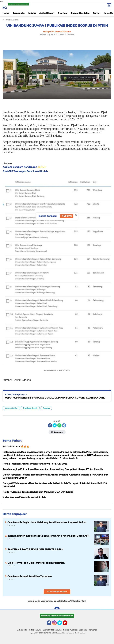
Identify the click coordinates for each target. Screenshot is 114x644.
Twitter (61, 624)
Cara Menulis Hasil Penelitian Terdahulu (30, 576)
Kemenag (93, 630)
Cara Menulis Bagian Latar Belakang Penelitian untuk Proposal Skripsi (47, 522)
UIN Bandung (35, 630)
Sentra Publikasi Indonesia (75, 630)
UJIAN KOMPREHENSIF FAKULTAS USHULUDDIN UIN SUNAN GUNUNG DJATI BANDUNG (55, 398)
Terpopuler (19, 13)
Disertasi (62, 13)
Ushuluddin (22, 630)
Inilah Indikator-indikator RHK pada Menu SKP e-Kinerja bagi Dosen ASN (48, 536)
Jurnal (97, 13)
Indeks (32, 13)
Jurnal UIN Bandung (52, 630)
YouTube (67, 624)
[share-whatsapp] (59, 425)
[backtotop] (57, 609)
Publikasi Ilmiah (30, 408)
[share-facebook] (50, 425)
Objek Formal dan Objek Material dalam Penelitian (36, 563)
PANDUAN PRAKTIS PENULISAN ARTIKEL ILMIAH (35, 549)
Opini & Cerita (11, 408)
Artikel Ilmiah (47, 13)
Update (67, 216)
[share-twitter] (55, 425)
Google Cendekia (80, 13)
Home (6, 13)
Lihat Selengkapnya (57, 591)
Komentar (57, 432)
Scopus (46, 408)
